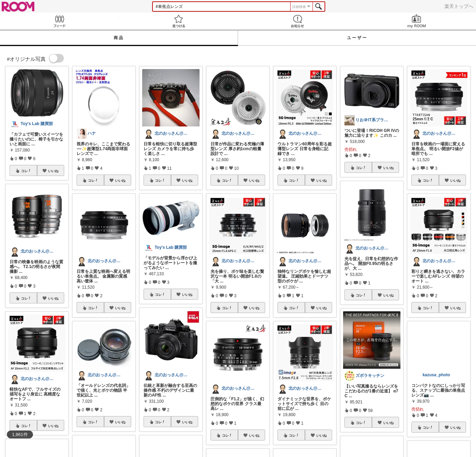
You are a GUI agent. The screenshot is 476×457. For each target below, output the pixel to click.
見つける (179, 21)
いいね (53, 171)
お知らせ (298, 21)
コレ (26, 171)
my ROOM (417, 21)
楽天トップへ (459, 6)
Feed (60, 21)
